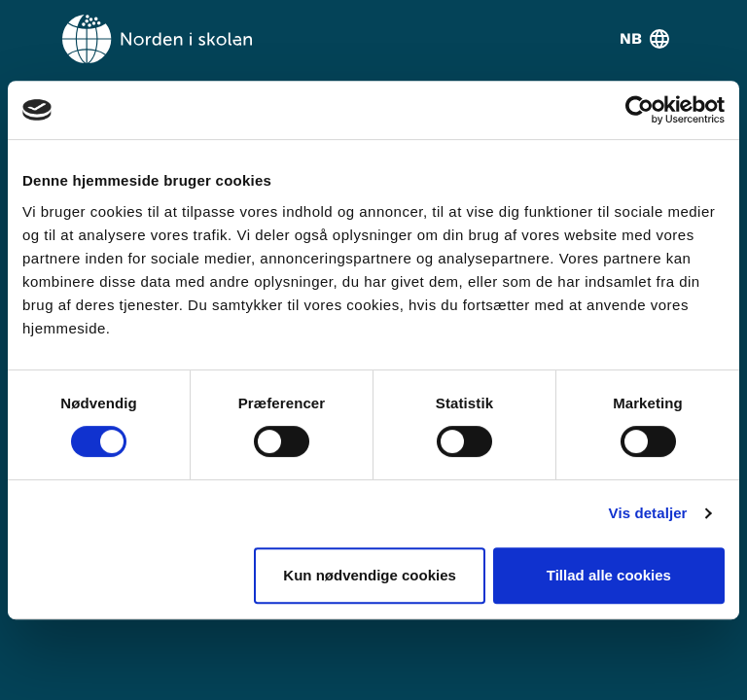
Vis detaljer (648, 513)
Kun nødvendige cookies (370, 575)
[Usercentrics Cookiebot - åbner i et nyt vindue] (640, 110)
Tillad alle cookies (609, 575)
